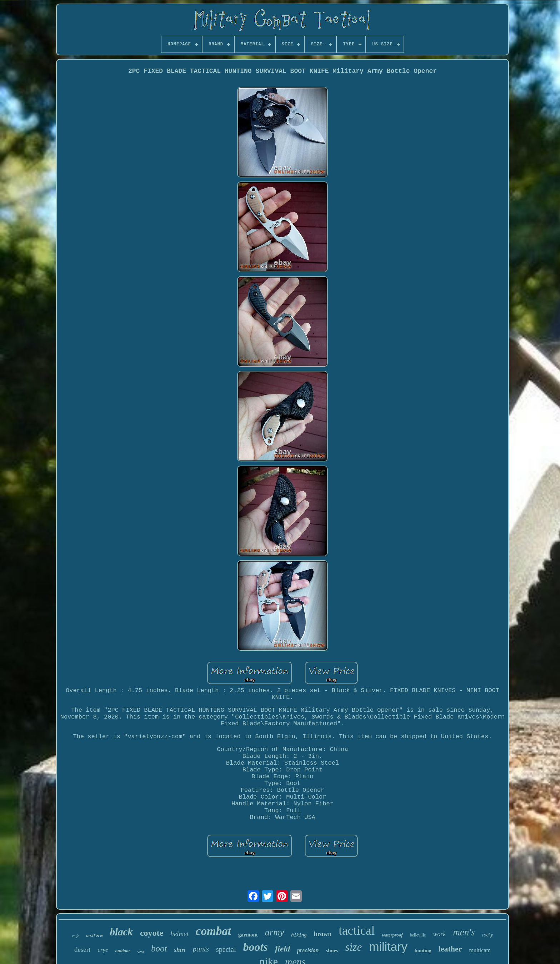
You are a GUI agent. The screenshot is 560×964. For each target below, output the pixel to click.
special (226, 949)
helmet (179, 934)
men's (464, 932)
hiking (299, 935)
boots (256, 947)
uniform (94, 936)
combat (213, 931)
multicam (480, 950)
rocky (488, 935)
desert (82, 950)
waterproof (392, 935)
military (388, 946)
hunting (423, 951)
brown (322, 934)
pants (201, 949)
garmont (248, 935)
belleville (418, 935)
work (439, 934)
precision (308, 950)
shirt (180, 950)
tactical (357, 931)
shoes (332, 950)
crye (103, 950)
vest (141, 951)
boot (159, 948)
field (282, 949)
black (121, 932)
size (354, 947)
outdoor (123, 951)
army (274, 932)
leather (450, 949)
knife (76, 936)
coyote (152, 933)
